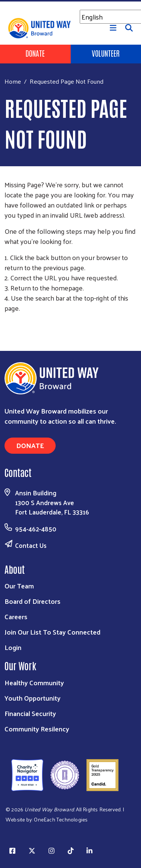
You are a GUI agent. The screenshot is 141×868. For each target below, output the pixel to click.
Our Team (19, 586)
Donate (35, 53)
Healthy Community (34, 682)
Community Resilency (37, 729)
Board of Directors (33, 601)
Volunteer (106, 53)
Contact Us (31, 545)
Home (13, 81)
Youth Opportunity (33, 698)
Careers (16, 616)
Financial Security (30, 713)
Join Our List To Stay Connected (52, 632)
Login (13, 647)
